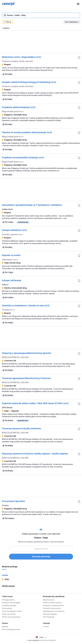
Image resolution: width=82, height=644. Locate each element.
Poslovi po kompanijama (11, 617)
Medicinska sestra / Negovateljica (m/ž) (21, 57)
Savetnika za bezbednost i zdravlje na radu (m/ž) (26, 305)
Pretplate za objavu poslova (53, 606)
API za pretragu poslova (11, 629)
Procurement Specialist (13, 501)
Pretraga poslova (8, 600)
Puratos (5, 505)
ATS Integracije (49, 617)
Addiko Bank (7, 209)
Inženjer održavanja (12, 280)
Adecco (5, 285)
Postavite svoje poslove (52, 608)
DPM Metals (7, 408)
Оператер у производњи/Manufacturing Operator (27, 353)
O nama (46, 627)
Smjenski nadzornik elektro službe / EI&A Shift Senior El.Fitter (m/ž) (35, 403)
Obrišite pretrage (8, 586)
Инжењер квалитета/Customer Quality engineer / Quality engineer (35, 454)
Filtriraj (7, 22)
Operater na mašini (11, 255)
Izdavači (5, 627)
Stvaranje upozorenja (41, 557)
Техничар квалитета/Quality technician (22, 428)
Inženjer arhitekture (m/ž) (14, 230)
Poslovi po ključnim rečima (12, 611)
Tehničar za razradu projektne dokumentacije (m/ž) (27, 132)
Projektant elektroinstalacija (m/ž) (19, 107)
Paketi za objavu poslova (52, 603)
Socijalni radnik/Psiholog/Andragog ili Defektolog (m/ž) (29, 82)
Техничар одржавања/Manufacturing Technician (26, 378)
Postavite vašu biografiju (11, 603)
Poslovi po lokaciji (9, 614)
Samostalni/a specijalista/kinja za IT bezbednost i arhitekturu (32, 205)
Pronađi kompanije (9, 606)
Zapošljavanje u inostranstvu (54, 611)
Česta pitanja (7, 608)
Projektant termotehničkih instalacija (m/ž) (23, 158)
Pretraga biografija (50, 614)
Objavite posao (49, 600)
